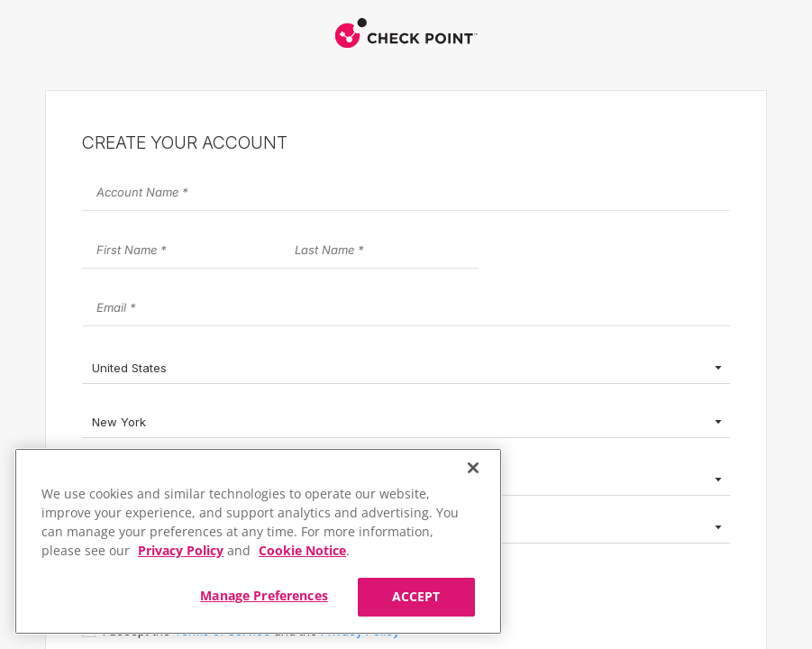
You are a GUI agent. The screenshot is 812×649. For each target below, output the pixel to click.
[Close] (473, 468)
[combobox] (406, 370)
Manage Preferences (264, 595)
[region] (258, 541)
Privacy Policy (181, 550)
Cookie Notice (302, 550)
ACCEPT (416, 596)
